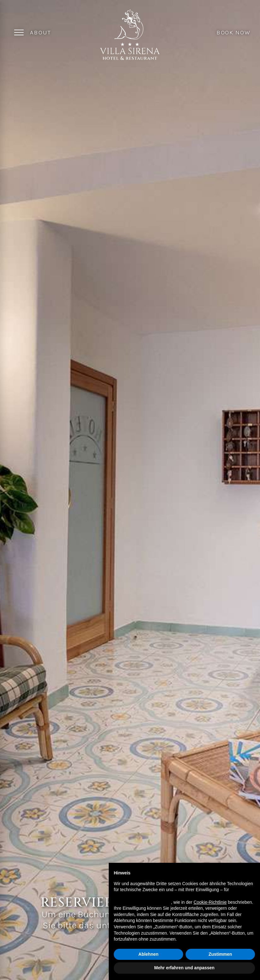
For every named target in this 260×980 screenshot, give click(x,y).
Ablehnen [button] (148, 954)
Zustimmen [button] (220, 954)
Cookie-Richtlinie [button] (210, 902)
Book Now (234, 32)
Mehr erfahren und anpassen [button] (184, 968)
